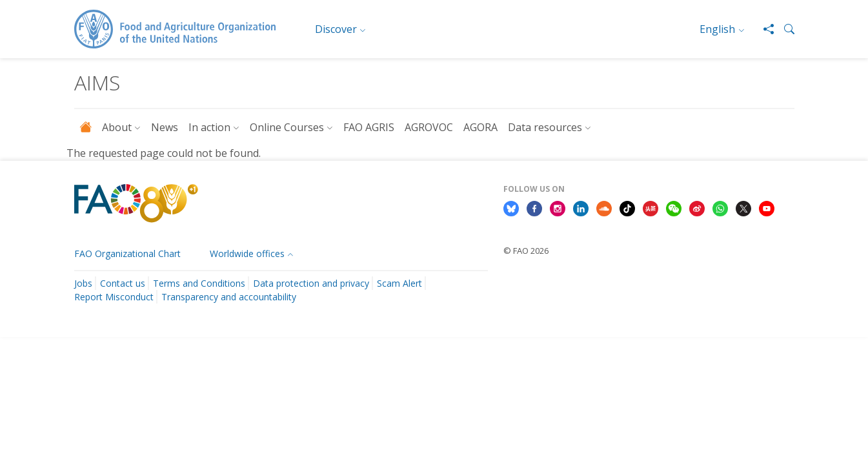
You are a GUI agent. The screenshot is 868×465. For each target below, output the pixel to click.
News (165, 127)
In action (209, 127)
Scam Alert (399, 283)
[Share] (763, 29)
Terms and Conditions (199, 283)
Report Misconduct (114, 297)
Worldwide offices (247, 253)
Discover (336, 29)
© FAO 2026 (526, 251)
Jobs (83, 283)
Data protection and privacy (311, 283)
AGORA (480, 127)
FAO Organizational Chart (127, 253)
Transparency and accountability (229, 297)
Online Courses (287, 127)
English (717, 29)
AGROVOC (429, 127)
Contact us (123, 283)
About (117, 127)
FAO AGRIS (369, 127)
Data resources (545, 127)
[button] (784, 29)
